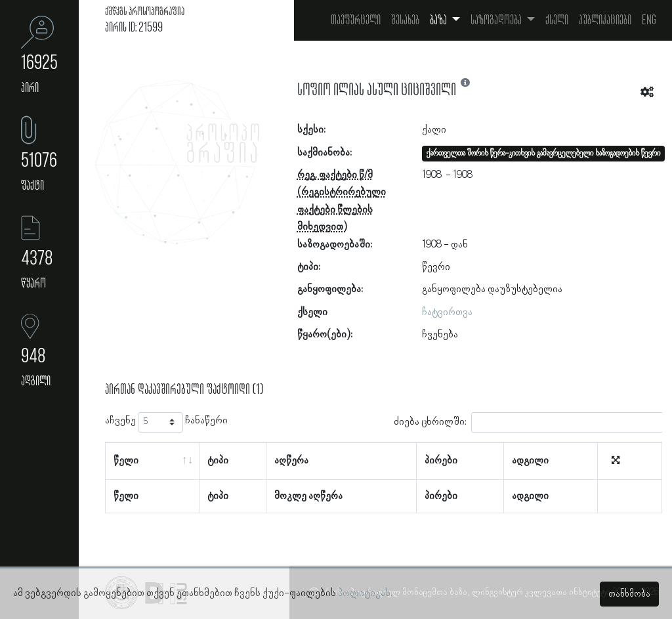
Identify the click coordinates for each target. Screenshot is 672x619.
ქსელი (557, 20)
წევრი (436, 267)
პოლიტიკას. (365, 593)
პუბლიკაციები (605, 20)
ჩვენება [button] (440, 335)
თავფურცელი (356, 20)
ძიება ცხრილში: (531, 422)
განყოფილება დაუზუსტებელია (492, 289)
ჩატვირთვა (447, 312)
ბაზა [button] (439, 20)
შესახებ (405, 20)
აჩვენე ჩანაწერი (166, 422)
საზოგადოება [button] (497, 20)
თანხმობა (629, 594)
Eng (649, 20)
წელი (126, 461)
